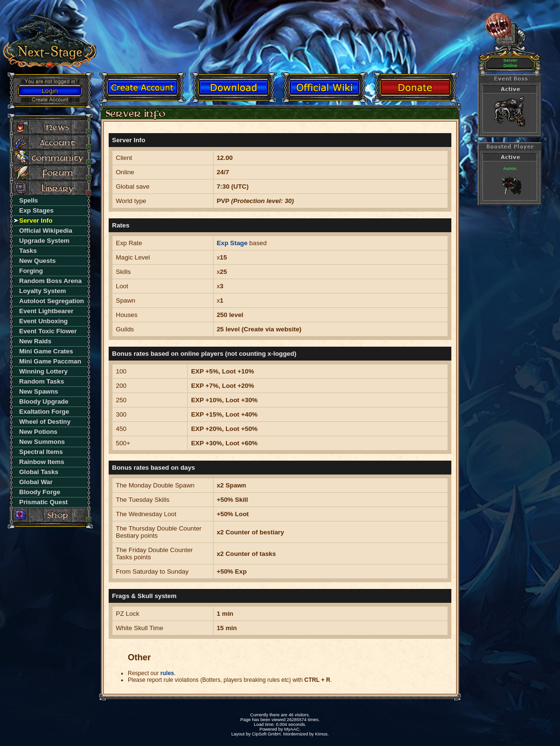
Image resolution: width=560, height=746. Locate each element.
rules (167, 673)
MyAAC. (292, 729)
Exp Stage (232, 243)
